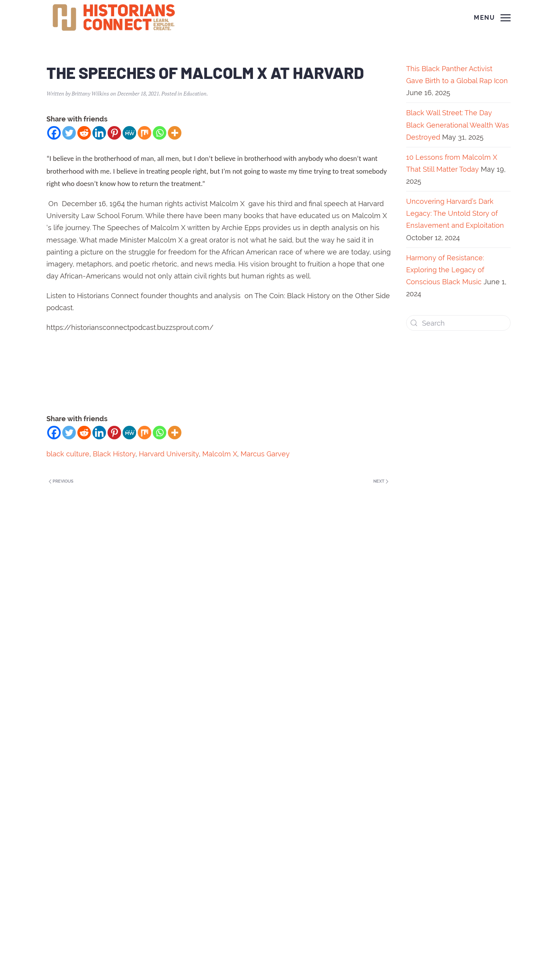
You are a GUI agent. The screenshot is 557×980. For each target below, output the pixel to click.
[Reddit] (84, 133)
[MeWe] (129, 133)
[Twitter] (69, 133)
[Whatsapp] (160, 133)
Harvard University (169, 454)
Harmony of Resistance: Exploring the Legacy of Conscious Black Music (445, 270)
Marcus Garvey (265, 454)
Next (381, 481)
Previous (61, 481)
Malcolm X (220, 454)
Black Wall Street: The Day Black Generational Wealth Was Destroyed (458, 125)
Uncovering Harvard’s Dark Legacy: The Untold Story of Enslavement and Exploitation (455, 213)
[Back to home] (115, 18)
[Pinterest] (114, 133)
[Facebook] (54, 133)
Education (195, 93)
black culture (68, 454)
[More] (175, 133)
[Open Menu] (492, 18)
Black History (114, 454)
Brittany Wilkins (90, 93)
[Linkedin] (99, 133)
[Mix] (144, 133)
